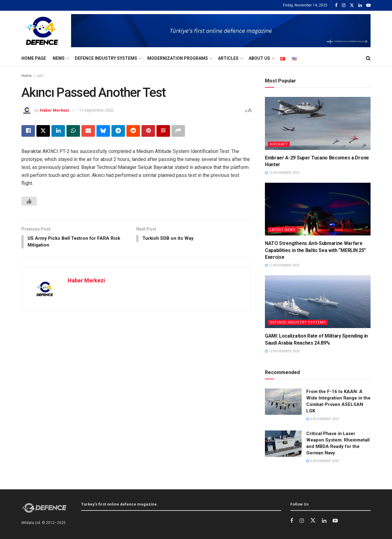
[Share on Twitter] (43, 131)
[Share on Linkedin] (58, 131)
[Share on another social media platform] (178, 131)
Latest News (283, 230)
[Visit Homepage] (42, 31)
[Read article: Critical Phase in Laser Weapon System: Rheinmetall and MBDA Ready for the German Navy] (283, 444)
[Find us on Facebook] (292, 521)
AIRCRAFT (279, 144)
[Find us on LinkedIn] (324, 521)
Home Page (34, 58)
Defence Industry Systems (106, 58)
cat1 (40, 76)
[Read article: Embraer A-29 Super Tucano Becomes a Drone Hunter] (318, 123)
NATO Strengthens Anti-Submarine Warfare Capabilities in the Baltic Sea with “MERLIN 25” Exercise (315, 250)
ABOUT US (259, 58)
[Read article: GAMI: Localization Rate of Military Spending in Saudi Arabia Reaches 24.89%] (318, 302)
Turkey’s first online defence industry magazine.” (128, 520)
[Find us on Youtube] (335, 521)
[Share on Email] (88, 131)
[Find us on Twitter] (313, 521)
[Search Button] (368, 58)
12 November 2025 (282, 265)
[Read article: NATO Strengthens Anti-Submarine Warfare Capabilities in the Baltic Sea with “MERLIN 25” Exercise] (318, 209)
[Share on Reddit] (133, 131)
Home (26, 76)
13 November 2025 (282, 173)
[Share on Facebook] (28, 131)
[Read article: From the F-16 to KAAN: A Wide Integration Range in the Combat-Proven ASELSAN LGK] (283, 402)
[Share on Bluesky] (103, 131)
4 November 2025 (323, 419)
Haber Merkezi (55, 110)
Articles (228, 58)
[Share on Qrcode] (163, 131)
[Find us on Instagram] (302, 521)
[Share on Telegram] (118, 131)
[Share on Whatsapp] (73, 131)
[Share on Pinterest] (148, 131)
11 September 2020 (96, 110)
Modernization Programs (178, 58)
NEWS (59, 58)
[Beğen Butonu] (29, 201)
